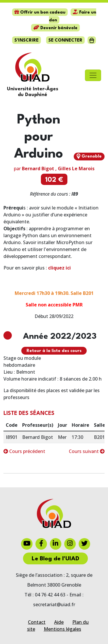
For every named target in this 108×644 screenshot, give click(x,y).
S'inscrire (26, 41)
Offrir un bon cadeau (40, 13)
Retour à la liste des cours (54, 351)
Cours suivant (87, 451)
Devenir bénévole (55, 28)
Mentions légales (62, 629)
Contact (37, 622)
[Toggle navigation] (93, 75)
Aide (59, 622)
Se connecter (65, 41)
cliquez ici (59, 268)
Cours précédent (24, 451)
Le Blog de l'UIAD (55, 559)
